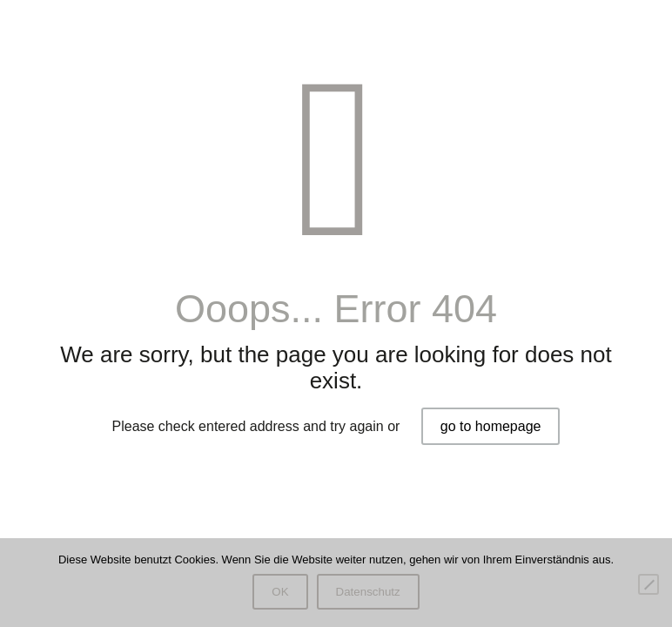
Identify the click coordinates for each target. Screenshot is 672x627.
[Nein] (648, 584)
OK (280, 592)
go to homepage (491, 426)
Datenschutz (368, 592)
